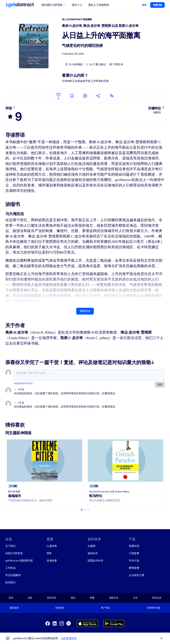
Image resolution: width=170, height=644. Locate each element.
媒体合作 (93, 553)
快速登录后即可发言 (23, 383)
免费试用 (134, 546)
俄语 (73, 598)
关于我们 (10, 546)
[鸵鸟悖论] (126, 460)
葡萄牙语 (114, 598)
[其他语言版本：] (112, 96)
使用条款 (60, 608)
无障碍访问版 (153, 608)
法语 (135, 598)
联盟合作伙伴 (95, 561)
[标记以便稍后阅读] (72, 96)
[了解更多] (14, 107)
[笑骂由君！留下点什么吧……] (89, 375)
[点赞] (58, 96)
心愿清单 (52, 546)
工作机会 (10, 568)
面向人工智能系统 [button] (99, 5)
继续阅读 (85, 311)
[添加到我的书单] (85, 96)
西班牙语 (52, 598)
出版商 (92, 546)
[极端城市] (44, 460)
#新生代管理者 (14, 553)
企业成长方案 (137, 575)
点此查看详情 (69, 638)
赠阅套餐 (134, 568)
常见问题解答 (13, 575)
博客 (49, 553)
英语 (11, 598)
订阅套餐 (134, 553)
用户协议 (106, 608)
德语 (30, 598)
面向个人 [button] (77, 5)
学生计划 (134, 561)
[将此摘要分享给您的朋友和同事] (98, 96)
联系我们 (10, 582)
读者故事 (52, 561)
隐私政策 (14, 608)
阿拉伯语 (157, 598)
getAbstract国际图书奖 (19, 561)
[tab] (82, 510)
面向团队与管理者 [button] (54, 5)
